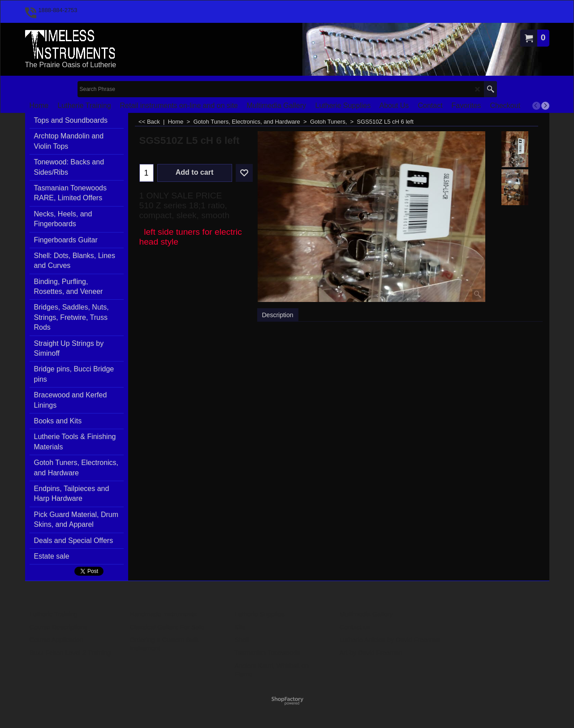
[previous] (536, 106)
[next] (545, 106)
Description (278, 315)
